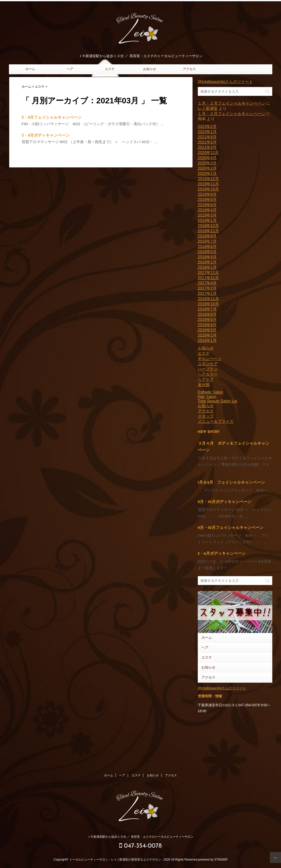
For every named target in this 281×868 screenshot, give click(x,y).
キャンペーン (210, 359)
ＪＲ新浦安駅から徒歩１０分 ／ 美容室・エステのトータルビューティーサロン (140, 837)
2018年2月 (207, 262)
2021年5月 (207, 142)
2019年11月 (208, 184)
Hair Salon (207, 397)
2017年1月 (207, 294)
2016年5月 (207, 320)
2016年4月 (207, 325)
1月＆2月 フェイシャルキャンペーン (231, 483)
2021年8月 (207, 137)
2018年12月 (208, 226)
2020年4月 (207, 158)
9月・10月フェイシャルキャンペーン (231, 528)
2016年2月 (207, 335)
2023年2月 (207, 127)
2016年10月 (208, 304)
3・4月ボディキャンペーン (46, 135)
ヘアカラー (208, 374)
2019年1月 (207, 220)
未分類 (204, 385)
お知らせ (150, 69)
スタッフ (206, 416)
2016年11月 (208, 299)
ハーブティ (208, 369)
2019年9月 (207, 194)
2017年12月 (208, 273)
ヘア (70, 69)
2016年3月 (207, 330)
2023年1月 (207, 132)
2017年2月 (207, 288)
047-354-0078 (140, 846)
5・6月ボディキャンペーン (222, 554)
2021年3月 (207, 147)
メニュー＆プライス (216, 421)
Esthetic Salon (210, 392)
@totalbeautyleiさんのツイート (225, 82)
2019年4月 (207, 210)
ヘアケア (206, 379)
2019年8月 (207, 200)
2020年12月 (208, 153)
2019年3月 (207, 215)
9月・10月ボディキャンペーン (225, 502)
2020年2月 (207, 168)
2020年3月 (207, 163)
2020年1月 (207, 174)
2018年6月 (207, 247)
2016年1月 (207, 340)
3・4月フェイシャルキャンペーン (52, 117)
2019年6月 (207, 205)
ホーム (30, 69)
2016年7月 (207, 309)
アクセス (189, 69)
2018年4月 (207, 257)
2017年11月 (208, 278)
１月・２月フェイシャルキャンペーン (232, 103)
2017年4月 (207, 283)
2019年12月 (208, 179)
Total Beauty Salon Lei (218, 401)
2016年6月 (207, 314)
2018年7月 (207, 241)
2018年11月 (208, 231)
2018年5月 (207, 252)
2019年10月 (208, 189)
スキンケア (208, 364)
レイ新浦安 (208, 108)
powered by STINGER (213, 860)
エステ (110, 69)
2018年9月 (207, 236)
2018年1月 (207, 267)
